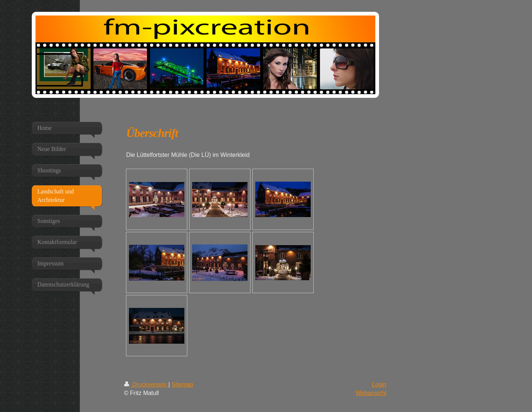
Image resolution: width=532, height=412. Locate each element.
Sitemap (182, 384)
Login (379, 384)
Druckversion (146, 384)
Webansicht (371, 393)
